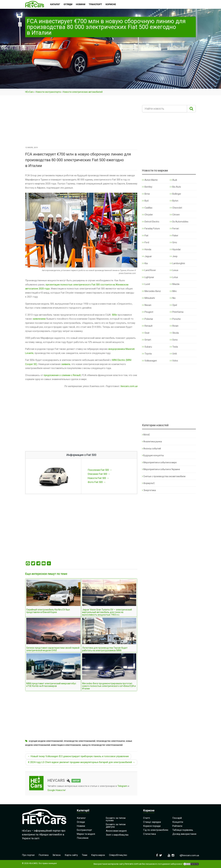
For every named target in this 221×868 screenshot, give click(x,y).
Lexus (174, 270)
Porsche (175, 319)
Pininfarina (177, 312)
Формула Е (148, 483)
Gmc (173, 242)
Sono (174, 340)
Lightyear (148, 277)
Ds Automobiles (179, 222)
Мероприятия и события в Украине (161, 469)
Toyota (147, 354)
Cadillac (147, 208)
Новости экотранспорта (48, 92)
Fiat (145, 236)
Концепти (178, 822)
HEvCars (29, 92)
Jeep (174, 256)
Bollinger (175, 194)
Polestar (148, 319)
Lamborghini (177, 263)
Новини (81, 826)
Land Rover (149, 270)
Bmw (146, 194)
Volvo (174, 361)
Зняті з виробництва (117, 835)
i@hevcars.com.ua (189, 855)
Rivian (174, 326)
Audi (173, 180)
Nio (173, 298)
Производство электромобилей (80, 741)
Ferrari (174, 229)
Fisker (174, 236)
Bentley (147, 187)
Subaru (147, 347)
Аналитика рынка (152, 442)
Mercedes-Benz (151, 291)
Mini (173, 291)
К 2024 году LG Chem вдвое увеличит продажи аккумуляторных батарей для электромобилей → (81, 762)
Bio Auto (175, 187)
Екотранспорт (84, 830)
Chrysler (147, 215)
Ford (146, 242)
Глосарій (177, 818)
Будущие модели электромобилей (46, 741)
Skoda (174, 333)
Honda (147, 249)
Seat (146, 333)
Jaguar (147, 256)
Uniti (173, 354)
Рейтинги (177, 826)
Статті (147, 818)
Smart (147, 340)
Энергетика (149, 490)
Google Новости (56, 790)
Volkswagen (149, 361)
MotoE (146, 435)
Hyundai (175, 249)
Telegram (122, 786)
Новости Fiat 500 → (98, 478)
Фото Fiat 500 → (97, 482)
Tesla (174, 347)
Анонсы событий (151, 449)
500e (114, 315)
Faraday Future (151, 229)
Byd (145, 201)
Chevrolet (176, 208)
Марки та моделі (86, 834)
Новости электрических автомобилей (83, 92)
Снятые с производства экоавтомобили (164, 476)
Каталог (81, 818)
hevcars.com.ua (129, 386)
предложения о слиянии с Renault (62, 375)
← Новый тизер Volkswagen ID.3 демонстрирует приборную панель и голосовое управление (78, 756)
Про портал (28, 855)
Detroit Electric (151, 222)
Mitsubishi (148, 298)
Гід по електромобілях (156, 830)
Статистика (149, 834)
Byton (174, 201)
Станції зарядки (152, 822)
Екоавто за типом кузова (116, 819)
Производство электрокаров (111, 741)
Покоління (83, 838)
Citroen (175, 215)
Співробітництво (118, 855)
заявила (66, 364)
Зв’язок (57, 855)
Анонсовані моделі (116, 831)
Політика (44, 855)
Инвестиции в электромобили (66, 745)
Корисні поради (152, 826)
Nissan (147, 305)
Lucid (146, 284)
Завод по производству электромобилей (102, 745)
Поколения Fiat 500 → (100, 470)
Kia (145, 263)
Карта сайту (71, 855)
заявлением (39, 319)
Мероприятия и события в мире (159, 462)
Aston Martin (150, 180)
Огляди (81, 822)
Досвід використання (184, 834)
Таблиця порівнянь (183, 830)
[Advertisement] (81, 122)
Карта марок (98, 855)
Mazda (175, 284)
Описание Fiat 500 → (99, 474)
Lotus (174, 277)
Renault (147, 326)
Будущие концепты (153, 455)
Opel (173, 305)
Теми (85, 855)
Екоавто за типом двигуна (116, 826)
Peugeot (148, 312)
